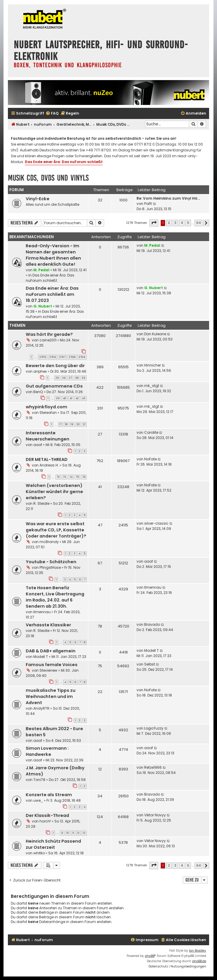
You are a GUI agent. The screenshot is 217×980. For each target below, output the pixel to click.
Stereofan (48, 413)
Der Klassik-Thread (47, 815)
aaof (38, 445)
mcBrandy (49, 542)
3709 (82, 357)
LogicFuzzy (154, 728)
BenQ (38, 392)
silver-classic (156, 523)
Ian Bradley (198, 951)
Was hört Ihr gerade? (49, 334)
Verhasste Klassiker (48, 625)
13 (84, 833)
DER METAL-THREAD (47, 459)
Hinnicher (153, 365)
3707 (62, 357)
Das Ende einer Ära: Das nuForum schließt (64, 162)
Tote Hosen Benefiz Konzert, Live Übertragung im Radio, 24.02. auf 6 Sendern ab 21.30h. (55, 597)
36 (64, 378)
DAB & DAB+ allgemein (51, 651)
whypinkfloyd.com (46, 407)
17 (61, 424)
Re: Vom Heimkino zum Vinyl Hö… (168, 198)
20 (78, 424)
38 (77, 378)
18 (66, 424)
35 (57, 378)
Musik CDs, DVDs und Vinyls (48, 178)
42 (77, 398)
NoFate (150, 459)
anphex (40, 371)
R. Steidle (41, 503)
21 (84, 424)
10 (68, 833)
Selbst (150, 664)
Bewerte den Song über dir (55, 366)
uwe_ (38, 800)
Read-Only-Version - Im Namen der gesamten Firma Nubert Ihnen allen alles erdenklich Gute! (53, 255)
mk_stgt (152, 386)
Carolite (151, 432)
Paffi (148, 204)
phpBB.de (199, 961)
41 (71, 398)
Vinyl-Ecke (38, 199)
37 (70, 378)
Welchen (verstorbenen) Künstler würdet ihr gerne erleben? (54, 492)
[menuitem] (52, 114)
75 (77, 477)
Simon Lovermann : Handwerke (47, 751)
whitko (39, 853)
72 (58, 477)
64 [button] (198, 223)
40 (65, 398)
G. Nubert (43, 306)
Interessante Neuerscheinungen (48, 436)
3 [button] (175, 223)
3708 (72, 357)
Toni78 (39, 780)
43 (84, 398)
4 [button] (182, 223)
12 (78, 833)
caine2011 (48, 340)
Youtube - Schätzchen (51, 562)
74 (71, 477)
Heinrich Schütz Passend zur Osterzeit (53, 844)
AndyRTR (41, 708)
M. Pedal (41, 270)
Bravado (152, 624)
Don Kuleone (155, 334)
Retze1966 (153, 767)
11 (73, 833)
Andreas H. (49, 465)
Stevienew (48, 670)
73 (64, 477)
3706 (52, 357)
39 (83, 378)
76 (84, 477)
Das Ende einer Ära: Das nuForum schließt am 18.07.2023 (52, 294)
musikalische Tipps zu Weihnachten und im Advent (51, 696)
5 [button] (188, 223)
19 (72, 424)
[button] (154, 223)
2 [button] (169, 223)
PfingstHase (50, 567)
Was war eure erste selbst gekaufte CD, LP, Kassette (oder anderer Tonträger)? (56, 530)
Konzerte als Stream (49, 795)
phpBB (150, 956)
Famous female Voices (52, 665)
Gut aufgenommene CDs (54, 386)
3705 (43, 357)
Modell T (41, 657)
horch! (45, 821)
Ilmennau (42, 612)
